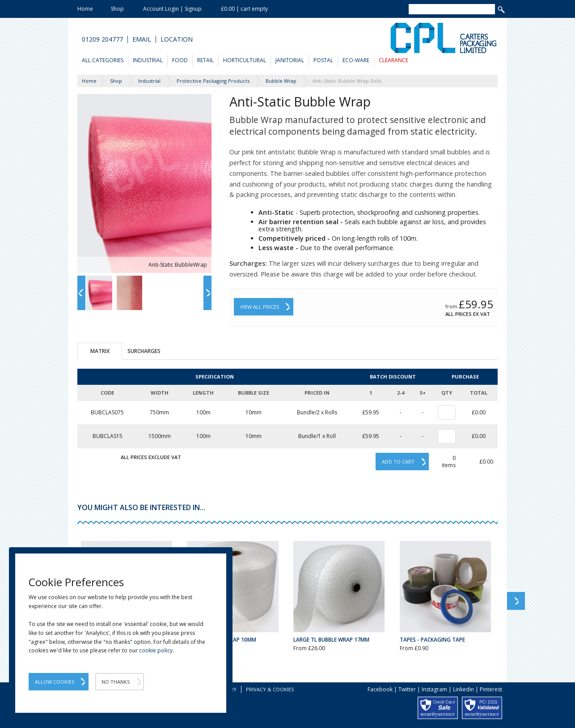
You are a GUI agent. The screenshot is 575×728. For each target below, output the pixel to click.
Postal (323, 60)
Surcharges (144, 351)
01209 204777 (102, 39)
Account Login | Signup (172, 9)
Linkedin (463, 689)
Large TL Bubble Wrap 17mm (331, 640)
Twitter (407, 689)
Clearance (393, 60)
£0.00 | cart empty (244, 9)
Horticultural (245, 60)
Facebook (380, 689)
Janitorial (290, 60)
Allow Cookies (55, 682)
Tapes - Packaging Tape (432, 640)
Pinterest (491, 689)
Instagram (434, 689)
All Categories (103, 60)
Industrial (148, 60)
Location (177, 39)
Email (142, 39)
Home (85, 9)
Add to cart (398, 462)
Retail (205, 60)
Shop (117, 9)
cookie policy (156, 650)
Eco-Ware (356, 60)
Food (180, 60)
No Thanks (116, 682)
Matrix (100, 351)
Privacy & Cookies (270, 689)
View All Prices (260, 307)
